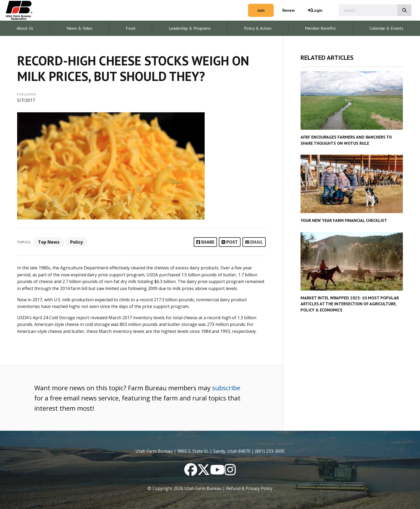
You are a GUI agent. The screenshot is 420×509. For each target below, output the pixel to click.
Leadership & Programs (190, 28)
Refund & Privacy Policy (249, 488)
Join (261, 10)
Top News (49, 242)
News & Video (80, 28)
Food (131, 28)
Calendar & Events (386, 28)
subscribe (226, 388)
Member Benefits (320, 28)
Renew (289, 10)
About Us (25, 28)
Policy (76, 242)
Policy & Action (258, 28)
